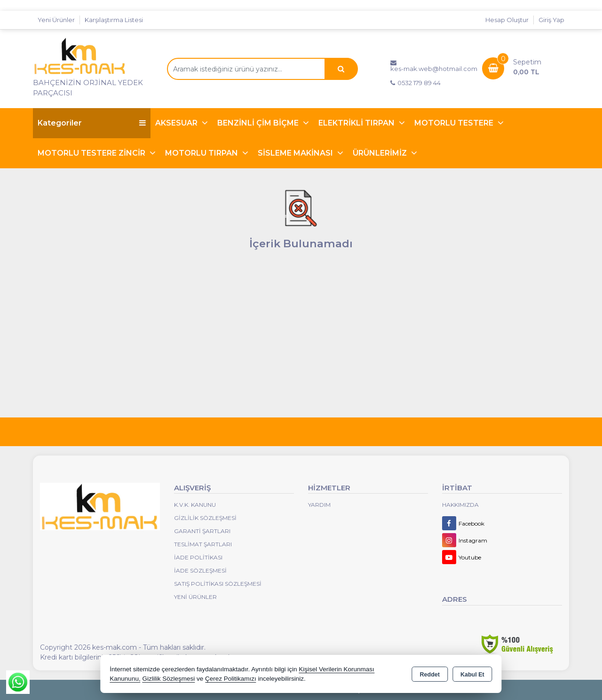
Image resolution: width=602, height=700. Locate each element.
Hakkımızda (460, 505)
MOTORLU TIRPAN (202, 153)
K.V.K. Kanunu (195, 505)
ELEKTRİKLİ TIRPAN (357, 123)
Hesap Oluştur (507, 20)
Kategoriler (92, 123)
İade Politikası (198, 557)
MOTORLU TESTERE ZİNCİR (92, 153)
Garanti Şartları (202, 531)
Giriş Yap (551, 20)
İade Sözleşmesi (200, 570)
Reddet (430, 675)
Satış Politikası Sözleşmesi (218, 584)
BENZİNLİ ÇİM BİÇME (259, 123)
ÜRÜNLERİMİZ (381, 153)
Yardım (319, 505)
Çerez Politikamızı (231, 679)
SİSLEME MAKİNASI (296, 153)
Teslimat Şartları (203, 544)
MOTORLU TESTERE (455, 123)
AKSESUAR (177, 123)
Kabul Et (472, 675)
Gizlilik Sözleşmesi (205, 518)
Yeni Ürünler (195, 597)
